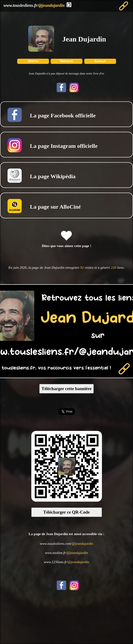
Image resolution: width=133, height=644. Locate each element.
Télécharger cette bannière (66, 389)
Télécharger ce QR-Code (67, 512)
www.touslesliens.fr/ (34, 5)
